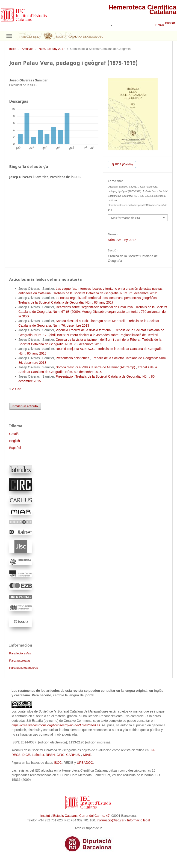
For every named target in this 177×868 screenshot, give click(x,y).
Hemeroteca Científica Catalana (142, 10)
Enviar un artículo (25, 406)
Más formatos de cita (125, 218)
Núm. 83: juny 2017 (52, 49)
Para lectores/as (20, 653)
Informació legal (139, 820)
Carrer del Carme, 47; (95, 816)
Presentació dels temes (73, 358)
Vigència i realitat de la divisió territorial (84, 330)
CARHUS (73, 755)
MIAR (87, 755)
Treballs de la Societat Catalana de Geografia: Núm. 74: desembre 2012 (105, 293)
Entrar (160, 25)
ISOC (58, 763)
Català (14, 434)
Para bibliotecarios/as (24, 668)
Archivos (27, 49)
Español (15, 448)
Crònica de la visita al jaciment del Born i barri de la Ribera (98, 340)
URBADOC (85, 763)
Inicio (13, 49)
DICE (26, 755)
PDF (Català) (124, 164)
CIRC (60, 755)
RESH (50, 755)
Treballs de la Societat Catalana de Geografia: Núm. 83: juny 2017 (66, 302)
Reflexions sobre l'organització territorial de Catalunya (95, 307)
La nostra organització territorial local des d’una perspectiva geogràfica (107, 298)
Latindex (38, 755)
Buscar (170, 23)
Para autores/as (20, 661)
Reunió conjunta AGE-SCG (76, 349)
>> (19, 389)
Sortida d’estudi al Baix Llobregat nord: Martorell (91, 321)
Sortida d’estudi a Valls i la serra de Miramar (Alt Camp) (96, 367)
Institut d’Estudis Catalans (59, 816)
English (15, 441)
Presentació (65, 376)
